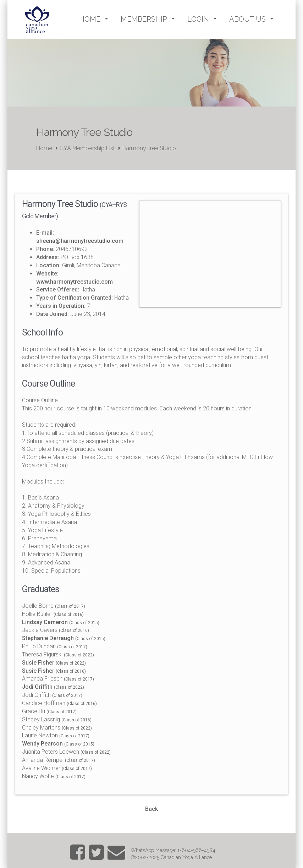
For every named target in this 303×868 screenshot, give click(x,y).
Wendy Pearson (42, 744)
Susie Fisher (38, 663)
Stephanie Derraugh (48, 638)
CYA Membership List (87, 148)
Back (151, 809)
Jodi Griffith (37, 687)
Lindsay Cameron (45, 622)
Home (44, 148)
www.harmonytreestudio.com (75, 282)
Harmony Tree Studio (149, 148)
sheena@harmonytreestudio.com (80, 241)
